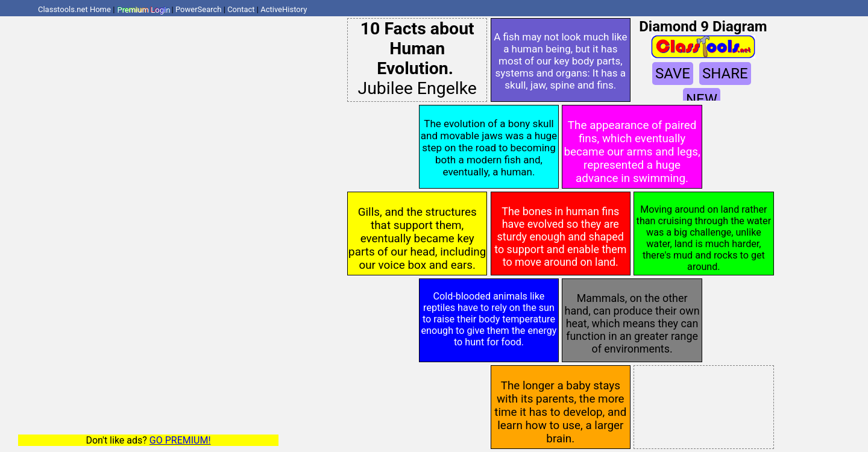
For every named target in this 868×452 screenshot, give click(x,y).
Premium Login (143, 9)
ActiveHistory (284, 9)
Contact (241, 9)
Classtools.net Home (74, 9)
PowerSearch (199, 9)
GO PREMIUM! (180, 440)
